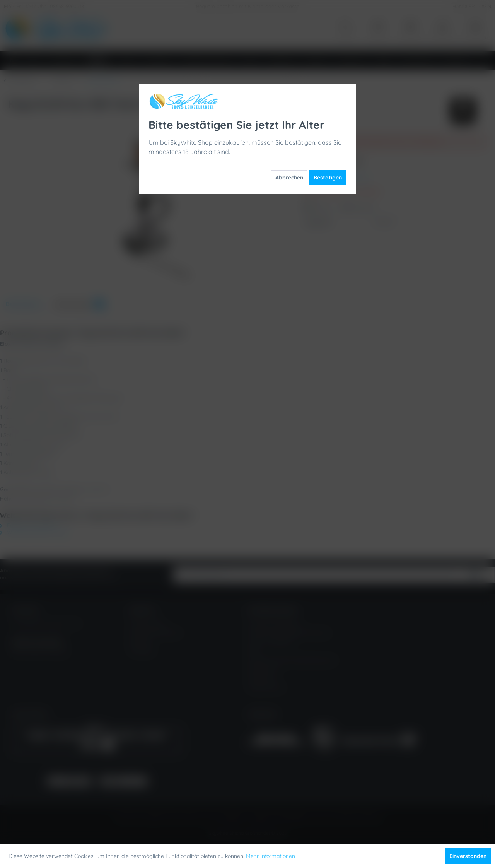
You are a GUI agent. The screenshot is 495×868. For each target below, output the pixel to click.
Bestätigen (328, 178)
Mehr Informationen (271, 856)
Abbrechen (289, 178)
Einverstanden (468, 856)
